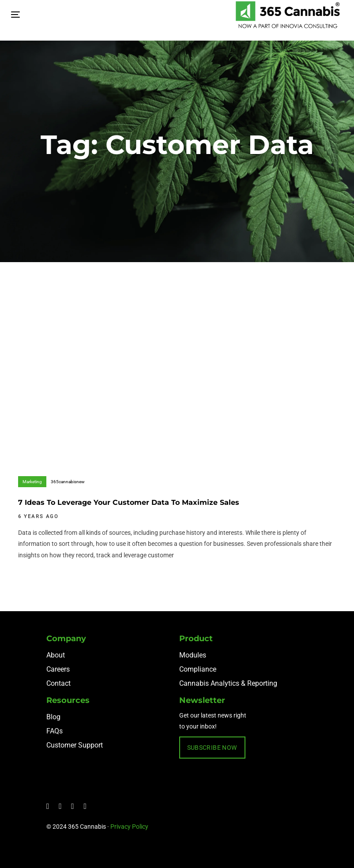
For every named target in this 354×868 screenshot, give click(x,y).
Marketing (32, 482)
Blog (53, 717)
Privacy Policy (129, 827)
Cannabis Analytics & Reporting (228, 683)
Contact (58, 683)
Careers (58, 669)
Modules (193, 655)
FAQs (55, 731)
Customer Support (75, 745)
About (56, 655)
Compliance (198, 669)
